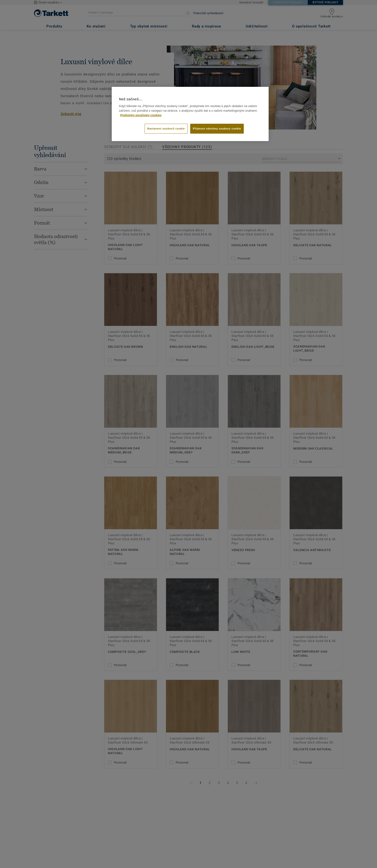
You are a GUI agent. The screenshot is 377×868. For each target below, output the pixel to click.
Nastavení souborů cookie (166, 129)
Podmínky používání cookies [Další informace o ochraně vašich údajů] (141, 115)
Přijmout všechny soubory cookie (217, 129)
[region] (190, 114)
